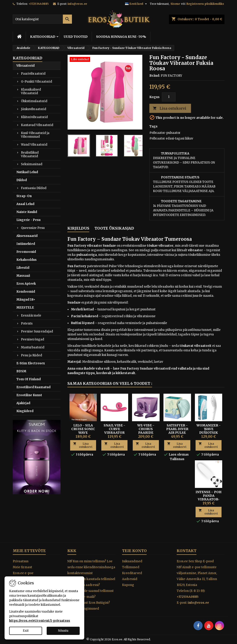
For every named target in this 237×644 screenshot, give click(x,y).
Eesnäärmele (31, 316)
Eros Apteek (26, 284)
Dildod (22, 180)
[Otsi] (42, 19)
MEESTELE (25, 308)
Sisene (175, 4)
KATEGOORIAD (43, 37)
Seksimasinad (32, 164)
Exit (26, 631)
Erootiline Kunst (29, 395)
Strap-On (24, 196)
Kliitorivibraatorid (34, 117)
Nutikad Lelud (27, 172)
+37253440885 (39, 4)
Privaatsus (21, 561)
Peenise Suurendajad (37, 331)
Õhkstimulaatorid (34, 101)
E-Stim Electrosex (31, 363)
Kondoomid (26, 292)
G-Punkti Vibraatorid (37, 82)
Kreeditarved (132, 573)
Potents (27, 323)
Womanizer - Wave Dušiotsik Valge (209, 431)
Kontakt (187, 551)
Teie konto (134, 551)
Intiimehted (26, 244)
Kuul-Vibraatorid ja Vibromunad (35, 135)
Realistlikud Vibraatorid (30, 154)
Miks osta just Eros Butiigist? (89, 603)
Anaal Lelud (25, 204)
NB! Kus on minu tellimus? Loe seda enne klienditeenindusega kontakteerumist (91, 567)
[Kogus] (169, 97)
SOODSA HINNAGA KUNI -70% (121, 37)
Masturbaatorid (33, 347)
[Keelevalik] (136, 4)
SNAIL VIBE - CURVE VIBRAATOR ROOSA (114, 431)
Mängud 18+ (26, 300)
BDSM (21, 371)
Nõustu (63, 631)
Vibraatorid (25, 66)
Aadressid (130, 579)
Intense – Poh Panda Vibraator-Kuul (209, 497)
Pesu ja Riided (32, 355)
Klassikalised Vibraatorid (31, 91)
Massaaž (23, 276)
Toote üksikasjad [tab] (114, 228)
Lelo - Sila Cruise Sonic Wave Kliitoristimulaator (90, 431)
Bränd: (155, 76)
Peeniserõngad (33, 339)
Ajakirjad (23, 403)
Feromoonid (26, 252)
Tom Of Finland (29, 379)
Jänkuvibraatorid (34, 109)
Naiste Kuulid (27, 212)
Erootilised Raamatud (33, 387)
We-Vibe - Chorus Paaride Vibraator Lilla (146, 433)
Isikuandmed (132, 561)
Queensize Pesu (33, 228)
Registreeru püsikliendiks (205, 4)
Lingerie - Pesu (28, 220)
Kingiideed (25, 411)
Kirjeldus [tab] (78, 228)
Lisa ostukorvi (169, 108)
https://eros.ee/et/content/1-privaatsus (40, 621)
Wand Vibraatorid (34, 145)
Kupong (128, 585)
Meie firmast (22, 567)
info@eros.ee (77, 4)
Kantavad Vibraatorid (37, 125)
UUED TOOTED (76, 37)
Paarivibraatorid (33, 74)
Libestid (23, 268)
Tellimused (131, 567)
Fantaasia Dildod (34, 188)
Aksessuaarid (27, 236)
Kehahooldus (27, 260)
